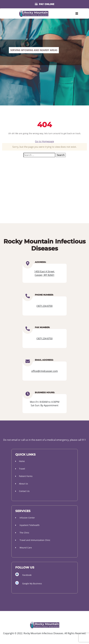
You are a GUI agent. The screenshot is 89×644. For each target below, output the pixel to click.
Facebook (23, 574)
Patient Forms (24, 476)
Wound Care (24, 548)
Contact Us (22, 491)
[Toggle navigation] (77, 14)
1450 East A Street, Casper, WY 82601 (45, 273)
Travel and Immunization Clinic (33, 540)
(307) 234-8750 (44, 338)
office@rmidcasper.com (45, 371)
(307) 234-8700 (44, 306)
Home (20, 461)
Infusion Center (25, 518)
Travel (20, 469)
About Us (22, 484)
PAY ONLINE (45, 4)
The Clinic (22, 533)
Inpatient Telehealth (27, 525)
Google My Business (29, 583)
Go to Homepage (44, 141)
